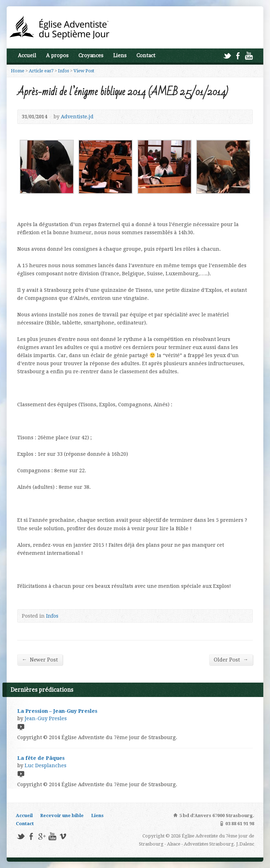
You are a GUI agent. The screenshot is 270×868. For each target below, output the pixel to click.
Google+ (42, 836)
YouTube (249, 56)
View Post (84, 71)
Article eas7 (41, 71)
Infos (63, 71)
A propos (57, 55)
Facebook (238, 56)
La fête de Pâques (41, 758)
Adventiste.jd (77, 117)
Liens (120, 55)
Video (21, 727)
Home (18, 71)
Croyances (91, 55)
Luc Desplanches (46, 765)
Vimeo (63, 836)
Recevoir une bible (62, 816)
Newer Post (40, 660)
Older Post (231, 660)
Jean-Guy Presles (46, 718)
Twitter (227, 56)
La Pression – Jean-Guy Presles (57, 711)
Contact (146, 55)
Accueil (27, 55)
